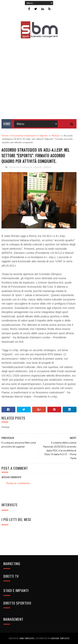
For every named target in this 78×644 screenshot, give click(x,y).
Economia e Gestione (20, 167)
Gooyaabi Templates (60, 638)
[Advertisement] (39, 76)
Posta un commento (18, 483)
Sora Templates (27, 638)
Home (7, 124)
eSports (38, 167)
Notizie (47, 167)
